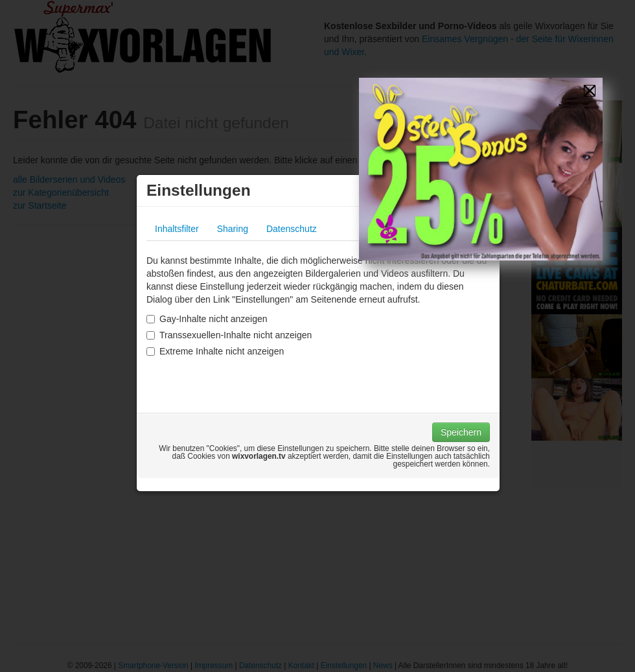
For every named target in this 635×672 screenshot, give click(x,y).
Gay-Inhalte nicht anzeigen (207, 319)
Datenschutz (292, 229)
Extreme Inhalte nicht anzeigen (215, 351)
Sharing (233, 229)
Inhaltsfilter (177, 229)
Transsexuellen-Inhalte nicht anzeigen (229, 335)
